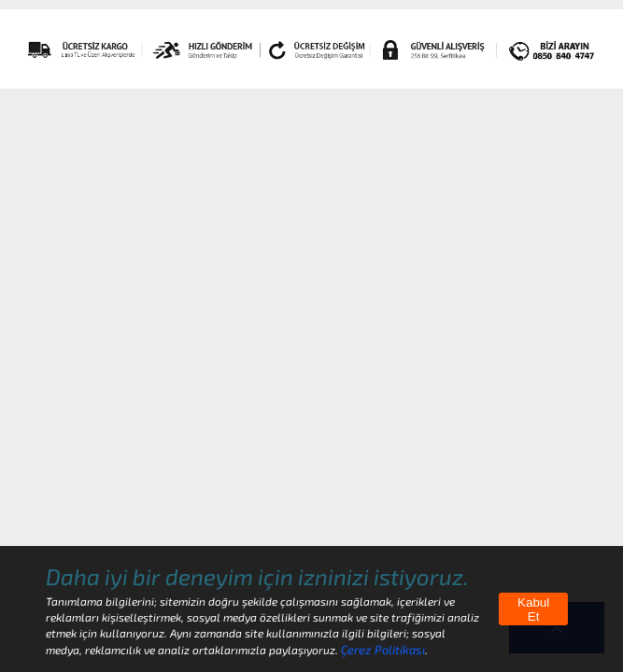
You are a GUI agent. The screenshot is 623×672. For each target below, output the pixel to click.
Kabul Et (533, 609)
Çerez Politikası (383, 650)
